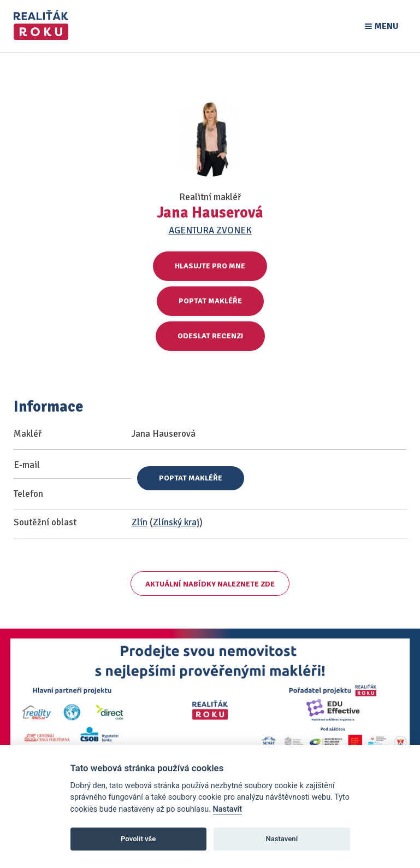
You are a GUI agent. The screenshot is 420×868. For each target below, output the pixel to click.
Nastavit (228, 809)
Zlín (140, 522)
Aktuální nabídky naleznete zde (210, 584)
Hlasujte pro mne (210, 266)
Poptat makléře (210, 301)
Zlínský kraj (176, 522)
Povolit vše (138, 839)
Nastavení (282, 839)
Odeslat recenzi (210, 336)
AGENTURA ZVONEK (210, 230)
